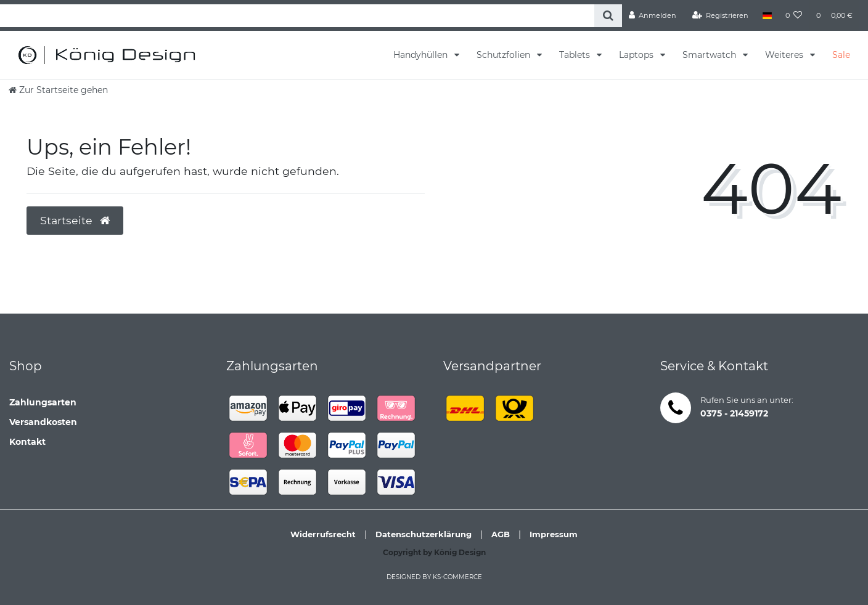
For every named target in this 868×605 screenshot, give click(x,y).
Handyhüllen (422, 55)
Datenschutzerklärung (424, 534)
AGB (501, 534)
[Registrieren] (721, 15)
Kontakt (27, 442)
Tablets (576, 55)
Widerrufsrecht (323, 534)
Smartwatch (710, 55)
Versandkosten (43, 422)
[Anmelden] (653, 15)
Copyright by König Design (434, 552)
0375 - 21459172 (734, 413)
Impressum (554, 534)
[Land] (767, 15)
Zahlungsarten (43, 402)
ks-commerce (457, 577)
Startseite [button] (75, 220)
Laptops (637, 55)
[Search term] (297, 16)
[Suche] (608, 16)
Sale (841, 55)
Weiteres (785, 55)
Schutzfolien (505, 55)
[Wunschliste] (794, 15)
